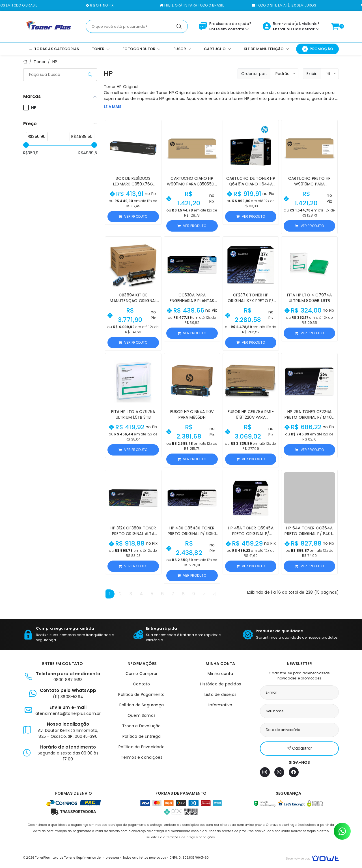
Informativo (220, 705)
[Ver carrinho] (335, 26)
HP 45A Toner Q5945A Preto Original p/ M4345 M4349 (251, 534)
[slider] (26, 145)
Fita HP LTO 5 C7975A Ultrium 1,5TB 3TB (133, 414)
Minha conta (220, 674)
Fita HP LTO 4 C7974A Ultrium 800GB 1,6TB (310, 298)
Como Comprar (142, 674)
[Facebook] (294, 772)
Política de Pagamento (141, 694)
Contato (141, 684)
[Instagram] (265, 772)
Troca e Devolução (141, 726)
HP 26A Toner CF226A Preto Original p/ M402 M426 (309, 417)
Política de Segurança (142, 705)
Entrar (279, 29)
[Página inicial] (49, 26)
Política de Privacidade (142, 747)
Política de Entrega (142, 736)
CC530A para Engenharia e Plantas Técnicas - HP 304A (192, 301)
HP (55, 62)
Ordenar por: (254, 74)
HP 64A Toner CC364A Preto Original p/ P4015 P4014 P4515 (309, 534)
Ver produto (133, 216)
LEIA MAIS (113, 107)
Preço (30, 124)
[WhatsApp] (279, 772)
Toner (40, 62)
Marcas (32, 96)
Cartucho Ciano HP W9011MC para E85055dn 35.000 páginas (192, 184)
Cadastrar (304, 29)
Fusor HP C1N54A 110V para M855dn (192, 414)
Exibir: (312, 74)
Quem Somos (142, 715)
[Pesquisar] (179, 26)
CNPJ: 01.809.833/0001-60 (189, 858)
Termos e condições (142, 757)
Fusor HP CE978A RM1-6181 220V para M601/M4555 (251, 417)
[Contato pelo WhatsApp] (342, 831)
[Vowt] (312, 858)
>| (215, 594)
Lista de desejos (220, 694)
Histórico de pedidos (220, 684)
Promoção (317, 49)
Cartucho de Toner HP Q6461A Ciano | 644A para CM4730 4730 (251, 184)
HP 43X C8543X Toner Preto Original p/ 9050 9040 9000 (192, 534)
